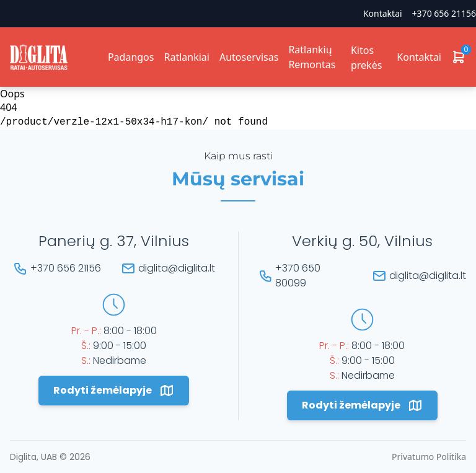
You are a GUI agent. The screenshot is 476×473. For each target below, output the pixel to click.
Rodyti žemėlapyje (114, 391)
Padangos (131, 57)
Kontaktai (383, 13)
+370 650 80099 (298, 276)
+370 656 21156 (444, 13)
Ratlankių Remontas (312, 57)
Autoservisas (249, 57)
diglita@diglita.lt (177, 268)
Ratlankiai (186, 57)
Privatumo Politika (429, 457)
